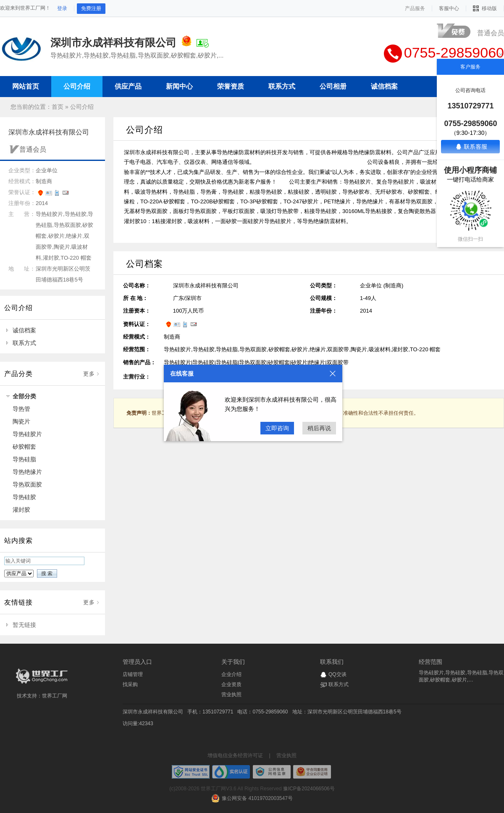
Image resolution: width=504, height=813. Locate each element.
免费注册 (91, 8)
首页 (58, 107)
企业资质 (231, 684)
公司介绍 (82, 107)
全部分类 (24, 396)
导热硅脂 (24, 459)
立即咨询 (277, 428)
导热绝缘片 (27, 472)
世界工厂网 (55, 696)
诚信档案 (24, 330)
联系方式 (24, 343)
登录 (62, 8)
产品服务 (415, 8)
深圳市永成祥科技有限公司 (153, 712)
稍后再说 (319, 428)
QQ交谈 (337, 674)
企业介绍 (231, 674)
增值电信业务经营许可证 (235, 755)
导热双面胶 (27, 484)
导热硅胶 (24, 497)
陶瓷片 (21, 421)
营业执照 (231, 695)
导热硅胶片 (27, 434)
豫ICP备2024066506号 (309, 789)
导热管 (21, 409)
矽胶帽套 (24, 447)
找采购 (130, 684)
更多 (89, 374)
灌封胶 (21, 510)
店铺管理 (133, 674)
